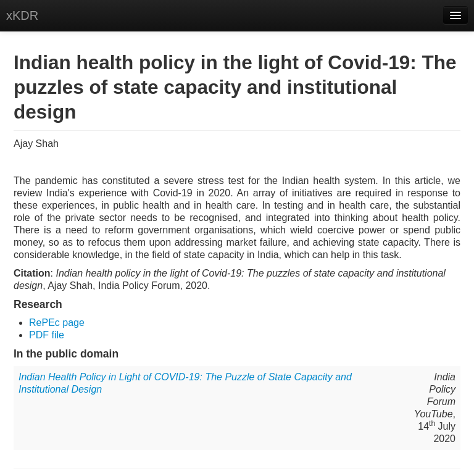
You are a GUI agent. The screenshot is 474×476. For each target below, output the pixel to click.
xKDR (22, 15)
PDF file (47, 335)
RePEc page (57, 323)
